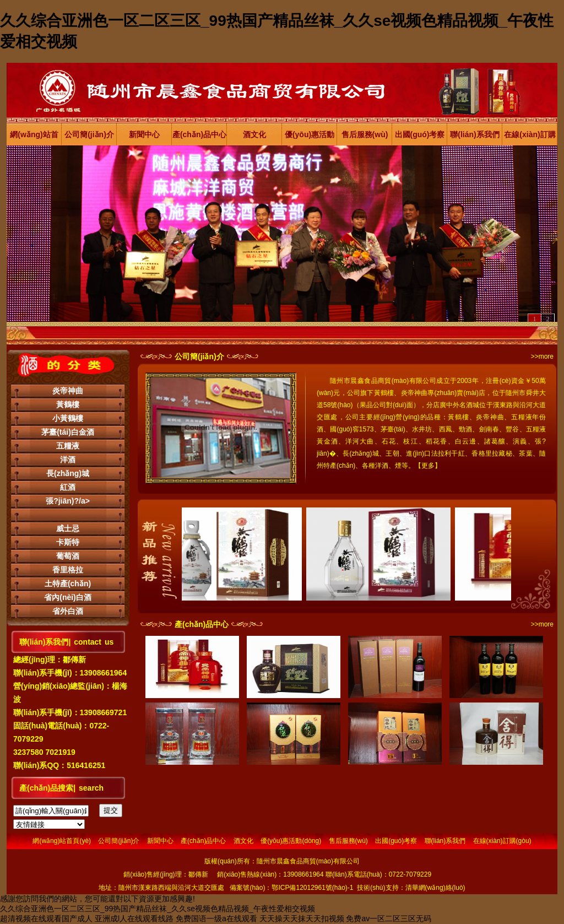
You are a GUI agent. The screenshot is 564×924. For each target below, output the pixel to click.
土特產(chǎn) (68, 583)
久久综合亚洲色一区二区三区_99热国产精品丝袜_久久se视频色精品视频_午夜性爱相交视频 (158, 909)
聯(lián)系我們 (474, 134)
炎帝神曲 (68, 391)
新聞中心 (144, 134)
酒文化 (254, 134)
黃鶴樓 (68, 404)
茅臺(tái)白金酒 (68, 432)
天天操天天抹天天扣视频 (302, 918)
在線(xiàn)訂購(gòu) (530, 138)
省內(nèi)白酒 (68, 597)
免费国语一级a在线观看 (216, 918)
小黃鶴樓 (68, 418)
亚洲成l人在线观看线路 (134, 918)
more (546, 356)
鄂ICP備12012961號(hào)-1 (312, 888)
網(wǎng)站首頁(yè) (34, 138)
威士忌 (68, 528)
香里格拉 (68, 570)
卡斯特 (68, 542)
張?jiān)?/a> (68, 501)
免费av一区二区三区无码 (389, 918)
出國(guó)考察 (420, 134)
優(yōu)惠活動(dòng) (310, 138)
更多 (428, 466)
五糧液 (68, 446)
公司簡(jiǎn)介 (89, 134)
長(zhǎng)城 (68, 473)
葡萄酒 (68, 556)
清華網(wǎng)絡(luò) (435, 888)
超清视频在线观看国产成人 (46, 918)
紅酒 (68, 487)
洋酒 (68, 460)
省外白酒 (68, 611)
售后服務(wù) (365, 134)
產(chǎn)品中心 (199, 134)
